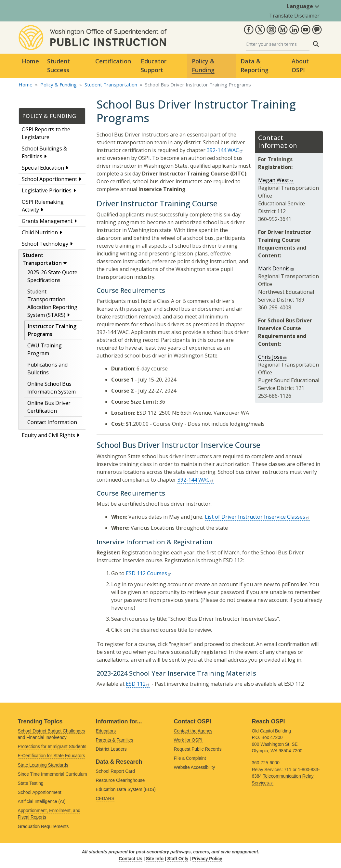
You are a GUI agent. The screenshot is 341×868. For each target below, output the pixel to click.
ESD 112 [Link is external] (138, 684)
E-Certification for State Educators (52, 756)
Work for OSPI (188, 740)
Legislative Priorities (47, 190)
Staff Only (178, 859)
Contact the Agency (193, 731)
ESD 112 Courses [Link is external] (149, 573)
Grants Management (47, 221)
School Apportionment (49, 179)
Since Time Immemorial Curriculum (52, 774)
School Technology (45, 244)
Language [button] (303, 6)
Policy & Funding (59, 84)
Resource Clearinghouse (120, 780)
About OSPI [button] (300, 65)
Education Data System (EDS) (126, 790)
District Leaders (111, 749)
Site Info (155, 859)
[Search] (278, 44)
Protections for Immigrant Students (52, 747)
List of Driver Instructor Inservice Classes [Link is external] (257, 517)
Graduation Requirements (43, 827)
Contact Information (52, 422)
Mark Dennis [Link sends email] (276, 268)
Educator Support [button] (154, 65)
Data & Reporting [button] (255, 65)
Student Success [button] (59, 65)
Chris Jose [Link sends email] (273, 357)
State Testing (31, 783)
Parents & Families (115, 740)
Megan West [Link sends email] (276, 180)
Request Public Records (198, 749)
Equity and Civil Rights (48, 435)
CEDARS (105, 799)
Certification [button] (113, 61)
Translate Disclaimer (294, 16)
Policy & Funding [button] (203, 65)
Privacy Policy (207, 859)
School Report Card (115, 771)
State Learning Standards (43, 765)
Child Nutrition (40, 232)
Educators (106, 731)
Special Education (43, 168)
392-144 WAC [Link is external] (225, 150)
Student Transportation (111, 84)
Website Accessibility (195, 767)
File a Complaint (190, 758)
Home (30, 61)
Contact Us (130, 859)
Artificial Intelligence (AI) (42, 802)
